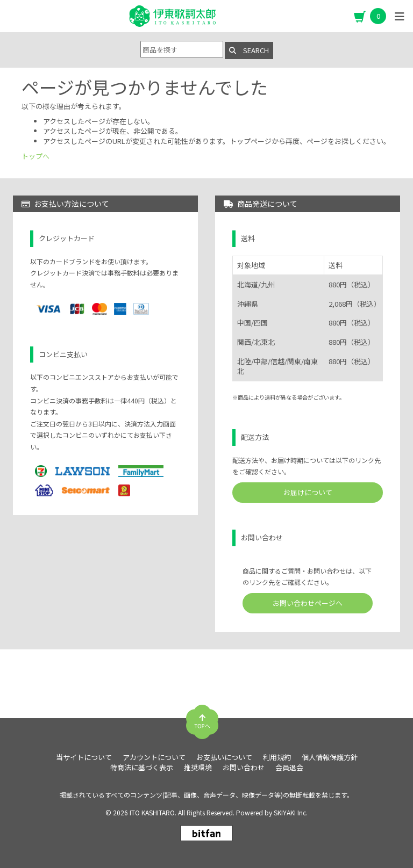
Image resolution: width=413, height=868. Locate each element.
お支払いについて (224, 757)
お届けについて (308, 492)
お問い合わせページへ (308, 603)
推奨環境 (198, 768)
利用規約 (277, 757)
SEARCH (249, 50)
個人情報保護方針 (330, 757)
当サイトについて (84, 757)
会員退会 (289, 768)
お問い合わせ (244, 768)
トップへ (35, 156)
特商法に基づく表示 (142, 768)
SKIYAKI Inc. (291, 812)
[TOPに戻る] (202, 718)
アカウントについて (154, 757)
